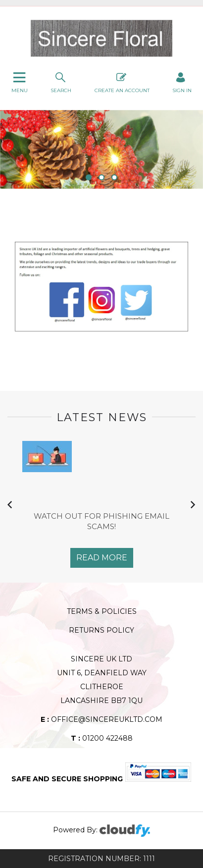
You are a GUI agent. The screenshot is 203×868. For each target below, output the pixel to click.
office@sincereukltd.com (101, 719)
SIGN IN (182, 82)
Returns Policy (101, 630)
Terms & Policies (102, 611)
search (61, 82)
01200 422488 (102, 738)
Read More (102, 558)
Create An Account (122, 82)
